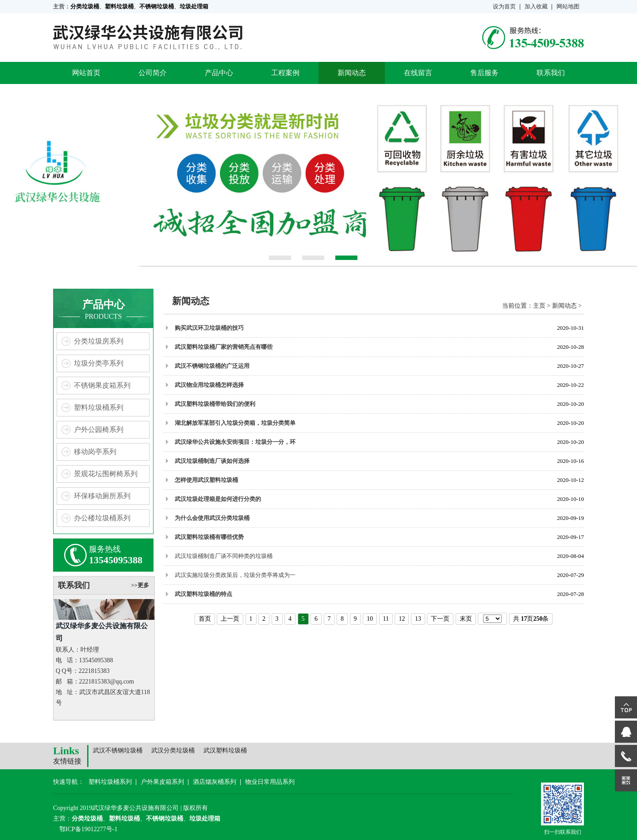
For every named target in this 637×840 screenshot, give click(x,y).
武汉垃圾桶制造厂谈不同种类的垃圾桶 (224, 556)
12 (402, 619)
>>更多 (140, 585)
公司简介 (153, 73)
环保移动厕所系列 (102, 496)
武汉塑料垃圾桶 (225, 750)
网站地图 (568, 6)
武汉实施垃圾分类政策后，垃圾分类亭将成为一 (235, 575)
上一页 (230, 619)
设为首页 (504, 6)
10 (370, 619)
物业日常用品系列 (270, 782)
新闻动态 (352, 73)
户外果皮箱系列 (162, 782)
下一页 (440, 619)
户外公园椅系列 (99, 430)
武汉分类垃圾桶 (173, 750)
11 (386, 619)
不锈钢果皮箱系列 (102, 385)
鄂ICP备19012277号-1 (88, 829)
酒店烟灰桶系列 (215, 782)
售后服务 (484, 73)
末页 (466, 619)
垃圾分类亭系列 (99, 363)
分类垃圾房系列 (99, 341)
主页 (539, 306)
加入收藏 (536, 6)
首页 (205, 619)
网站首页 (86, 73)
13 (418, 619)
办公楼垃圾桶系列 (102, 518)
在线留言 (418, 73)
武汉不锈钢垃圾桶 (118, 750)
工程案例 (285, 73)
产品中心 (219, 73)
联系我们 (551, 73)
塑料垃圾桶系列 (99, 407)
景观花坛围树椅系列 (106, 474)
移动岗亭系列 (95, 452)
